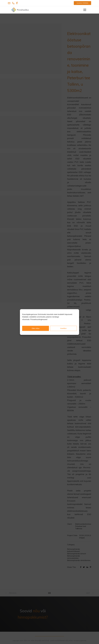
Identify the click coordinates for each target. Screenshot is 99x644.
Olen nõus (36, 328)
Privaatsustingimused (39, 319)
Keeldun (63, 328)
